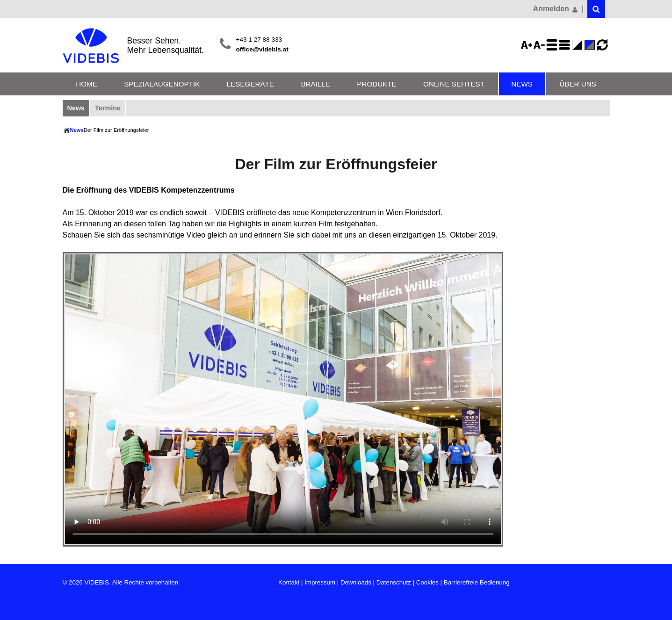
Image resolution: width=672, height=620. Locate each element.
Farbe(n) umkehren (578, 45)
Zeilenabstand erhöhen (553, 45)
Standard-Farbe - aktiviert (591, 45)
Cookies (427, 582)
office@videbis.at (262, 49)
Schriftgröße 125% (528, 45)
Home (87, 84)
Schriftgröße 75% (541, 45)
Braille (315, 84)
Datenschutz (394, 582)
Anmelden (556, 9)
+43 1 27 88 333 (259, 40)
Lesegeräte (250, 84)
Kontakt (289, 582)
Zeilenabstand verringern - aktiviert (566, 45)
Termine (108, 108)
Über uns (578, 84)
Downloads (356, 582)
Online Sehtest (454, 84)
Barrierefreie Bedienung (477, 582)
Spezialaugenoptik (162, 84)
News (522, 84)
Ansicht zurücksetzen (602, 45)
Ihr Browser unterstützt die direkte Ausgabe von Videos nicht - (283, 399)
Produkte (376, 84)
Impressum (320, 582)
